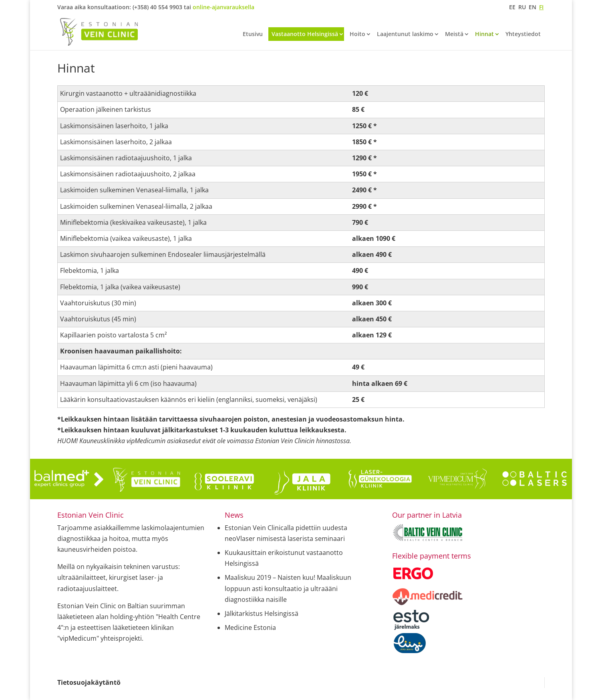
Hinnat (484, 34)
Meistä (454, 34)
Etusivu (253, 34)
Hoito (357, 34)
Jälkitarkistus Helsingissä (262, 613)
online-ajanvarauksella (223, 7)
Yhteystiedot (523, 34)
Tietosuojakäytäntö (89, 682)
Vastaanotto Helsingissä (305, 34)
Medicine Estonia (250, 627)
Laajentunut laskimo (405, 34)
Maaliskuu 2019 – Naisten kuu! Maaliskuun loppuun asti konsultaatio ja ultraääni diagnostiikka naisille (288, 588)
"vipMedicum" (78, 638)
